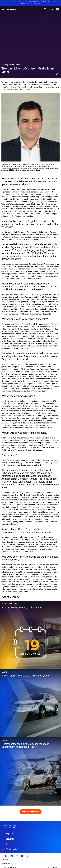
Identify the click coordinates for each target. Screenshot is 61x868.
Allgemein (10, 834)
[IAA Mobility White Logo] (9, 9)
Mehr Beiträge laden (31, 812)
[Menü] (57, 9)
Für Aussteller (12, 849)
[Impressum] (22, 860)
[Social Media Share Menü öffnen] (57, 74)
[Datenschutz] (22, 863)
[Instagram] (17, 856)
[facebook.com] (6, 856)
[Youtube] (22, 856)
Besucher (10, 839)
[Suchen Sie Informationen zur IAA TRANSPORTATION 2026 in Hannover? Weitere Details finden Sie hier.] (30, 3)
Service (9, 844)
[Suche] (45, 9)
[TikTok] (28, 856)
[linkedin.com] (12, 856)
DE (51, 9)
